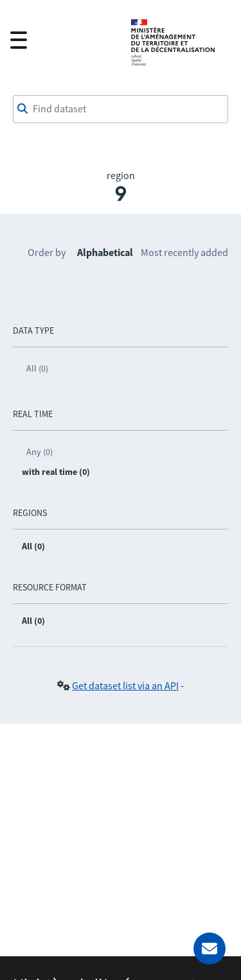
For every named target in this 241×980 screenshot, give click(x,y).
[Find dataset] (121, 109)
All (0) (37, 368)
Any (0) (40, 452)
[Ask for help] (210, 949)
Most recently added (184, 252)
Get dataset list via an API (125, 685)
